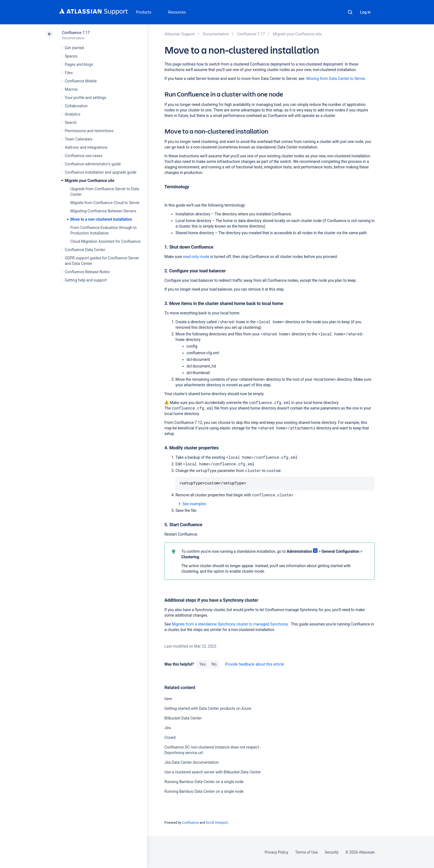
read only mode (196, 257)
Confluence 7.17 (76, 33)
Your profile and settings (86, 98)
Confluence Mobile (81, 81)
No (214, 664)
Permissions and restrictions (89, 131)
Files (69, 73)
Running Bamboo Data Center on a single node (204, 782)
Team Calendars (79, 139)
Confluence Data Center (85, 250)
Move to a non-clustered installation (101, 219)
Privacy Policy (276, 852)
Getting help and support (86, 280)
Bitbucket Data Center (183, 718)
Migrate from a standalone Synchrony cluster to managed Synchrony (230, 624)
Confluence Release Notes (87, 272)
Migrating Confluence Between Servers (103, 211)
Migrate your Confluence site (90, 181)
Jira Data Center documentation (192, 762)
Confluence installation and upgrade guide (101, 172)
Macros (71, 89)
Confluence (190, 823)
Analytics (73, 114)
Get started (74, 48)
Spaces (71, 56)
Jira (168, 728)
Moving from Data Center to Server (336, 79)
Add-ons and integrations (86, 147)
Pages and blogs (79, 64)
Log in (365, 12)
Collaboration (76, 106)
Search (350, 12)
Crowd (170, 737)
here (168, 699)
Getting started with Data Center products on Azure (208, 708)
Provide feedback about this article (255, 664)
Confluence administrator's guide (93, 164)
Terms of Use (306, 852)
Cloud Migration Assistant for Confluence (105, 241)
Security (332, 852)
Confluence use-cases (84, 156)
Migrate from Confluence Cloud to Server (105, 203)
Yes (202, 664)
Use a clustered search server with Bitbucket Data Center (213, 772)
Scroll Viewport (217, 823)
